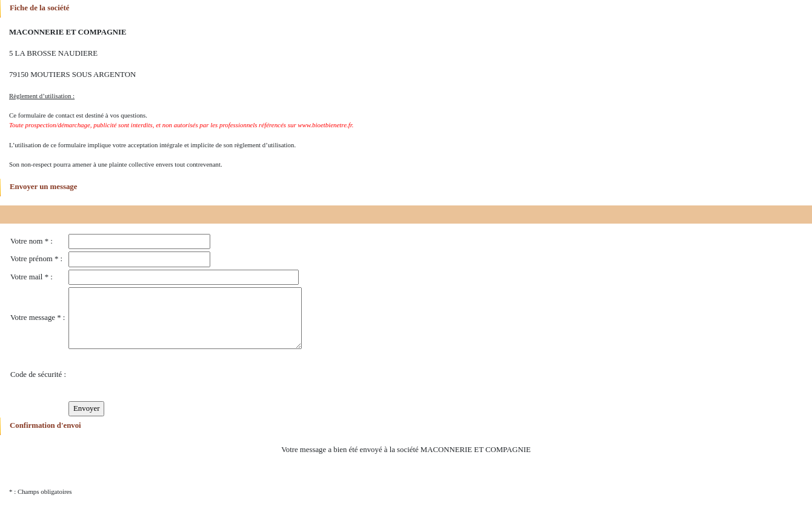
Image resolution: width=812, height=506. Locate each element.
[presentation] (161, 375)
